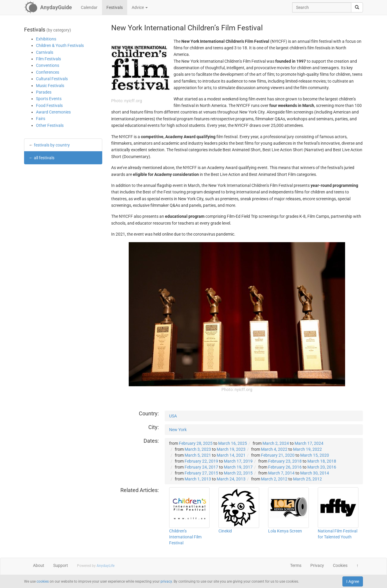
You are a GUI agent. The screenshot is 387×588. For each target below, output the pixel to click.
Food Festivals (49, 105)
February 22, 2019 (201, 461)
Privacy (317, 565)
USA (173, 416)
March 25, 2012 (307, 479)
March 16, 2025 (233, 443)
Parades (44, 92)
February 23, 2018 (285, 461)
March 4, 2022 (274, 449)
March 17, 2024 (309, 443)
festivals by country (52, 145)
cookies (43, 581)
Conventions (48, 65)
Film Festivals (48, 59)
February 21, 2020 (278, 455)
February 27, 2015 (201, 473)
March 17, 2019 (238, 461)
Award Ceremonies (53, 112)
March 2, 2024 (276, 443)
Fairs (41, 119)
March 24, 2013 (231, 479)
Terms (296, 565)
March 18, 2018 (322, 461)
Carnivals (45, 52)
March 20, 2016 (322, 467)
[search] (357, 7)
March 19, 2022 (307, 449)
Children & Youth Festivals (60, 45)
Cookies (340, 565)
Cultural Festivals (52, 79)
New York (178, 430)
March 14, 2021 (231, 455)
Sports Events (49, 99)
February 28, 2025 (196, 443)
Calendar (89, 7)
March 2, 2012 (274, 479)
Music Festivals (50, 86)
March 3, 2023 (198, 449)
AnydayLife (106, 566)
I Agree (353, 581)
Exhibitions (46, 39)
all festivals (44, 158)
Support (61, 565)
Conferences (48, 72)
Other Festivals (50, 125)
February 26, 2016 (285, 467)
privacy (166, 581)
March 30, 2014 (315, 473)
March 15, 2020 (315, 455)
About (39, 565)
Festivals (115, 7)
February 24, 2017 (201, 467)
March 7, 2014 (281, 473)
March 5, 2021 (198, 455)
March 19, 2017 (238, 467)
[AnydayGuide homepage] (48, 7)
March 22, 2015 (238, 473)
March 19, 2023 (231, 449)
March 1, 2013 (198, 479)
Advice (140, 7)
